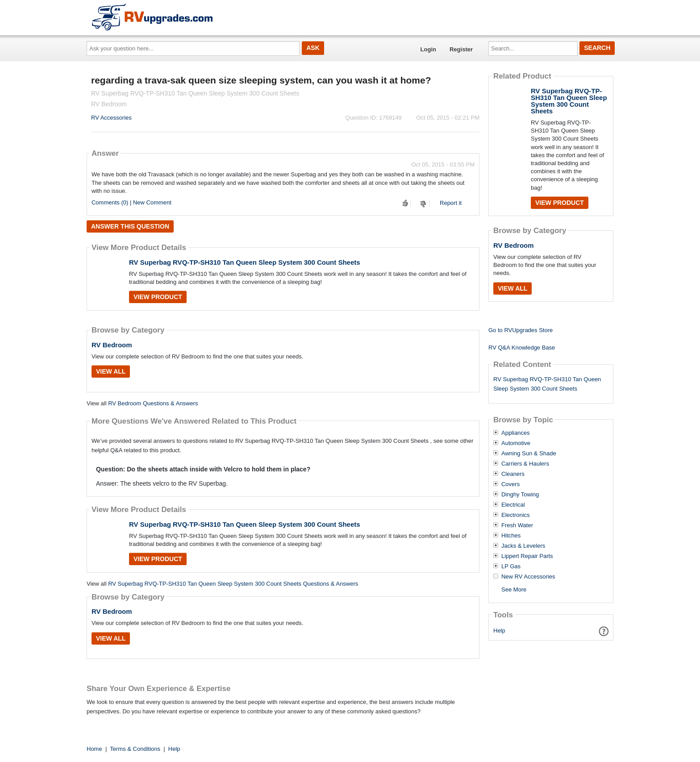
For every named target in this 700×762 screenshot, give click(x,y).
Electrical (513, 505)
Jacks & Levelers (523, 546)
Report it (451, 203)
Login (428, 49)
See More (514, 589)
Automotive (516, 443)
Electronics (516, 515)
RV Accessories (111, 118)
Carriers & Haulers (525, 464)
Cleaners (513, 474)
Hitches (511, 536)
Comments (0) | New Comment (131, 202)
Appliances (516, 433)
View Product (158, 297)
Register (461, 49)
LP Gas (511, 566)
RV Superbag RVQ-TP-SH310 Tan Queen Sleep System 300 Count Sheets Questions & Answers (233, 584)
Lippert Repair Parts (527, 556)
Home (94, 749)
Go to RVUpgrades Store (521, 330)
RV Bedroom (112, 345)
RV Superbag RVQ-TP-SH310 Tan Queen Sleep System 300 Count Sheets (245, 262)
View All (111, 371)
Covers (510, 484)
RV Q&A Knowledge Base (522, 348)
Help (499, 631)
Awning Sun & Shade (529, 454)
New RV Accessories (528, 577)
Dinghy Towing (520, 495)
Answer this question (130, 226)
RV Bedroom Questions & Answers (153, 403)
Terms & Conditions (135, 749)
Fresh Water (517, 525)
